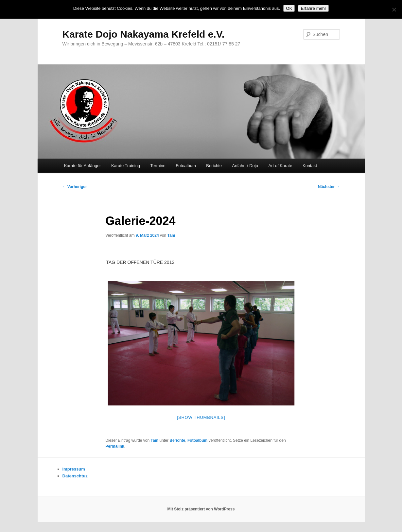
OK (289, 8)
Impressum (74, 469)
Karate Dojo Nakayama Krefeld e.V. (144, 34)
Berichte (214, 166)
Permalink (115, 446)
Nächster (329, 187)
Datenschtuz (75, 476)
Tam (171, 235)
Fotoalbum (186, 166)
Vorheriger (75, 187)
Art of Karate (280, 166)
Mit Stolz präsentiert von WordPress (201, 509)
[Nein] (394, 9)
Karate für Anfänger (83, 166)
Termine (158, 166)
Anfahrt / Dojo (245, 166)
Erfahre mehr (313, 8)
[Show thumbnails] (201, 417)
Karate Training (126, 166)
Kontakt (310, 166)
